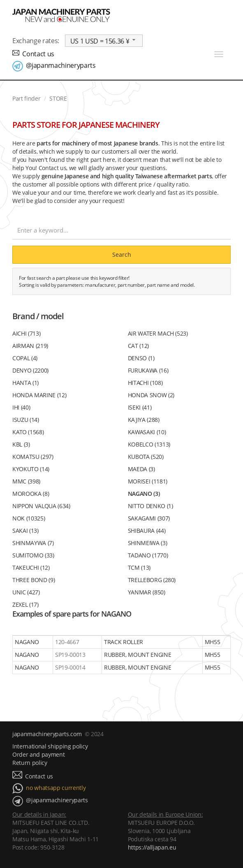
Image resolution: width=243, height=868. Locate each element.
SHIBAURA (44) (147, 531)
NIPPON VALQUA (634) (41, 506)
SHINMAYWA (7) (33, 543)
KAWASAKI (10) (147, 432)
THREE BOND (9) (34, 580)
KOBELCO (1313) (149, 444)
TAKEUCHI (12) (31, 568)
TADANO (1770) (148, 555)
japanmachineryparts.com (47, 734)
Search (122, 254)
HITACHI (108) (145, 383)
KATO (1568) (28, 432)
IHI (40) (21, 407)
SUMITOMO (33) (33, 555)
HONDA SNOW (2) (151, 395)
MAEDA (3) (141, 469)
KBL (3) (21, 444)
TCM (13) (139, 568)
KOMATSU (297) (33, 457)
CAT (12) (138, 346)
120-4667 (67, 642)
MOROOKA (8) (31, 494)
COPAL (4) (25, 358)
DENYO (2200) (30, 370)
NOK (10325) (29, 518)
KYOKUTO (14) (31, 469)
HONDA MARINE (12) (39, 395)
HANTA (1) (25, 383)
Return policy (30, 763)
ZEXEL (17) (25, 604)
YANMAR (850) (147, 592)
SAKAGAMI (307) (149, 518)
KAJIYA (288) (144, 420)
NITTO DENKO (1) (150, 506)
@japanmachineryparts (61, 65)
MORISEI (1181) (148, 481)
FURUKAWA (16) (148, 370)
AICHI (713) (26, 333)
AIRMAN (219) (30, 346)
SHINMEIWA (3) (148, 543)
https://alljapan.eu (152, 847)
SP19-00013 (70, 655)
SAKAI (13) (25, 531)
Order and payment (38, 754)
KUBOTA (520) (146, 457)
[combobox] (104, 41)
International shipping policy (50, 746)
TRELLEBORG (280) (152, 580)
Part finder (26, 98)
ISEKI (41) (140, 407)
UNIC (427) (26, 592)
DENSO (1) (141, 358)
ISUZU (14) (26, 420)
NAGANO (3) (144, 494)
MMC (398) (26, 481)
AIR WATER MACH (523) (158, 333)
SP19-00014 (70, 667)
